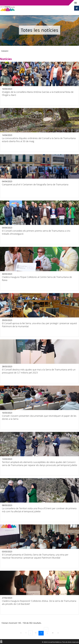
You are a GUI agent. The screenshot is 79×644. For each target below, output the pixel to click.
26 (54, 633)
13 (42, 633)
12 (36, 633)
